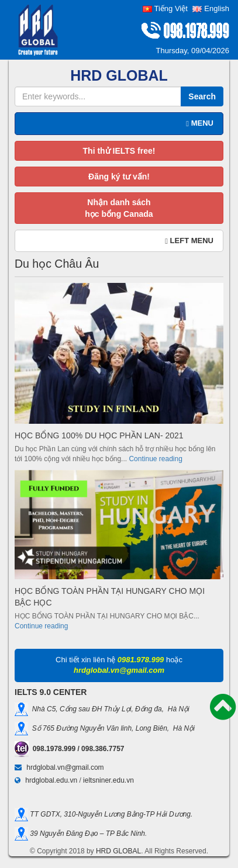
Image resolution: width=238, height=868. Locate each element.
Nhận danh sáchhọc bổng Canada (119, 208)
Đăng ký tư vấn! (119, 177)
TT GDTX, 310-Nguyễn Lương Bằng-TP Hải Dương (109, 814)
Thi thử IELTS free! (119, 151)
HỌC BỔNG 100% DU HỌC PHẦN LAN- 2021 (99, 435)
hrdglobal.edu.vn (51, 780)
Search (202, 96)
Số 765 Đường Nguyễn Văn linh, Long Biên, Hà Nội (111, 728)
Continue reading (155, 459)
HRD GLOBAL (118, 851)
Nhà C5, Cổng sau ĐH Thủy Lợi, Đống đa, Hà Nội (109, 709)
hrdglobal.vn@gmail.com (65, 767)
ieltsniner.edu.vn (108, 780)
